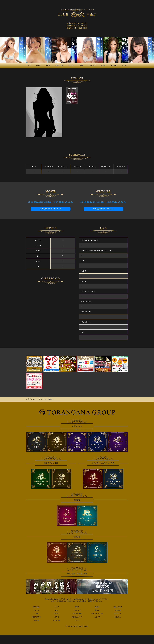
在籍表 (97, 607)
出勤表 (77, 607)
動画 (57, 610)
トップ (57, 607)
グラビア (36, 610)
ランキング (77, 610)
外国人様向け (36, 617)
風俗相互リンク (77, 617)
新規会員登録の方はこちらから (51, 209)
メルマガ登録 (77, 614)
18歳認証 (36, 607)
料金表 (97, 610)
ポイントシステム (97, 614)
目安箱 (57, 617)
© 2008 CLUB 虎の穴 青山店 (77, 626)
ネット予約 (57, 620)
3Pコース (118, 614)
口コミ (77, 620)
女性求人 (97, 617)
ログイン (57, 614)
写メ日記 (36, 620)
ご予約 (36, 614)
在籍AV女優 (118, 607)
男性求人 (118, 617)
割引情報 (118, 610)
